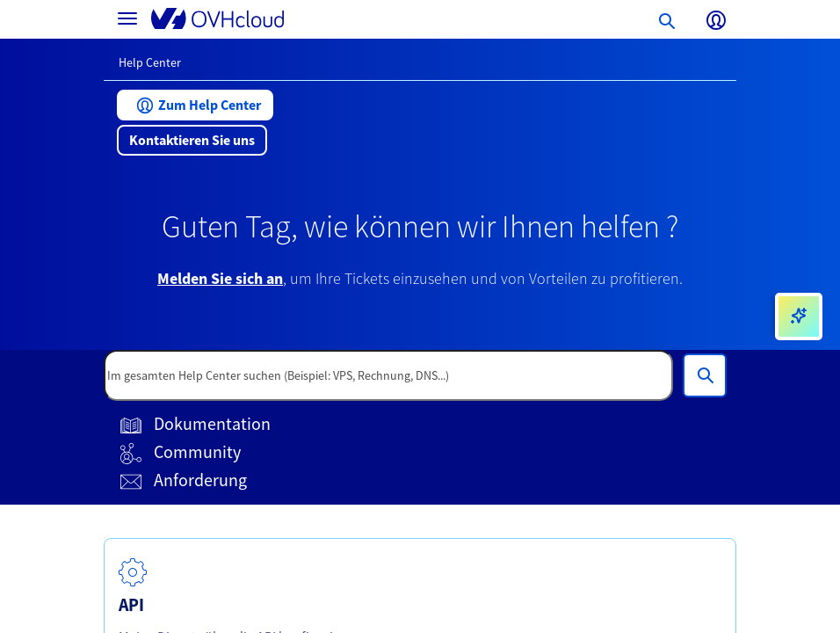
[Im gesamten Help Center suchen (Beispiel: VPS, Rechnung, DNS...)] (705, 375)
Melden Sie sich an (220, 278)
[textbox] (388, 375)
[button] (195, 105)
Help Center (150, 62)
